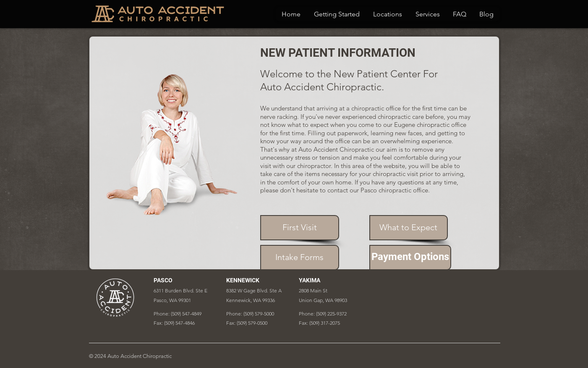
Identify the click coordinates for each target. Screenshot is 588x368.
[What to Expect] (409, 228)
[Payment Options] (410, 258)
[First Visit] (300, 228)
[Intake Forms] (300, 258)
